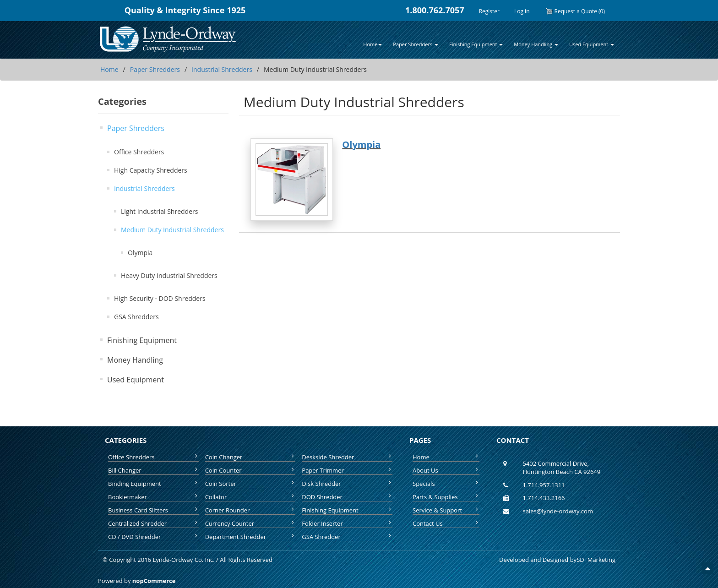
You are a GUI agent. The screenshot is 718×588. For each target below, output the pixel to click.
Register (489, 11)
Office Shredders (139, 152)
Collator (250, 497)
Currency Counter (250, 523)
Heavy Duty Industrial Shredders (169, 275)
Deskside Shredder (347, 457)
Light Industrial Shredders (159, 211)
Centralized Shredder (153, 523)
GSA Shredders (136, 317)
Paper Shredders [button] (416, 44)
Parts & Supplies (446, 497)
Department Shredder (250, 537)
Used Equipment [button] (592, 44)
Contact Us (446, 523)
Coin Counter (250, 470)
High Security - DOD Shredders (160, 298)
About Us (446, 470)
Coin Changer (250, 457)
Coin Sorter (250, 484)
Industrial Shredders (222, 69)
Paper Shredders (155, 69)
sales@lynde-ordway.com (558, 511)
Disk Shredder (347, 484)
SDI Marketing (596, 560)
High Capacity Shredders (151, 170)
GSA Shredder (347, 537)
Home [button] (373, 44)
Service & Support (446, 510)
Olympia (140, 253)
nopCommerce (154, 581)
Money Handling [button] (536, 44)
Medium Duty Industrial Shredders (172, 230)
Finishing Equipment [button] (476, 44)
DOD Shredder (347, 497)
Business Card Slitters (153, 510)
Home (109, 69)
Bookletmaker (153, 497)
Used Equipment (136, 380)
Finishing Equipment (142, 340)
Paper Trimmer (347, 470)
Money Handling (135, 360)
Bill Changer (153, 470)
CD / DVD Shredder (153, 537)
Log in (522, 11)
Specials (446, 484)
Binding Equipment (153, 484)
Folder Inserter (347, 523)
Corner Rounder (250, 510)
